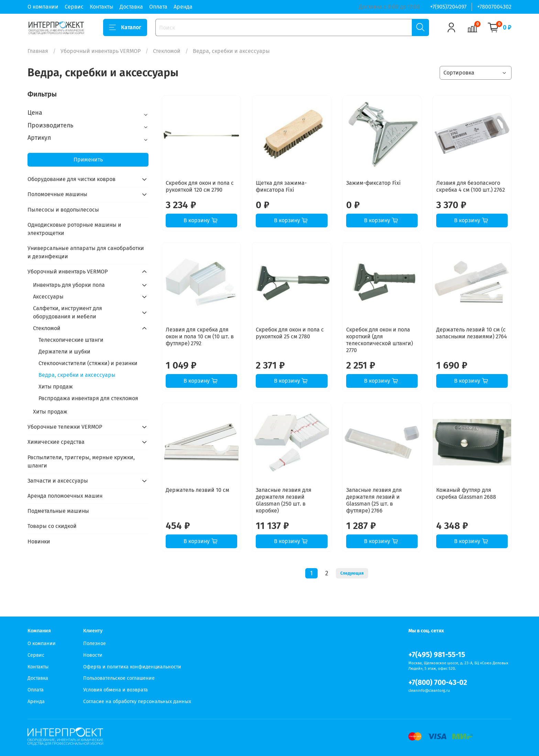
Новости (93, 655)
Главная (38, 51)
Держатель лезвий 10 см (197, 490)
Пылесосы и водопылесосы (63, 210)
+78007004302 (494, 7)
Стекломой (167, 51)
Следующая (352, 573)
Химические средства (56, 442)
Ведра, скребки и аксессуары (77, 375)
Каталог (125, 27)
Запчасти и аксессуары (58, 481)
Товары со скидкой (52, 526)
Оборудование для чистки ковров (71, 179)
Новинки (39, 541)
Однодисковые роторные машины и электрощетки (74, 229)
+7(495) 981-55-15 (437, 655)
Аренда (183, 7)
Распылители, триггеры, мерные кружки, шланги (81, 461)
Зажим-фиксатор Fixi (373, 183)
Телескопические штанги (71, 340)
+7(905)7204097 (448, 7)
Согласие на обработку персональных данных (137, 702)
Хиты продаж (56, 387)
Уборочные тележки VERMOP (65, 427)
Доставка (131, 7)
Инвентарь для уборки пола (69, 285)
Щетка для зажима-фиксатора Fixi (281, 186)
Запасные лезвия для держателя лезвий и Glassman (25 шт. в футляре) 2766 (374, 500)
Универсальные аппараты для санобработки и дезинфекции (86, 252)
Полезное (95, 644)
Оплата (158, 7)
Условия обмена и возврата (115, 690)
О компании (43, 7)
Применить (88, 160)
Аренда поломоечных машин (65, 496)
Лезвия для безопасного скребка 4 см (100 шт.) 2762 (471, 186)
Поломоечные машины (57, 194)
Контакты (102, 7)
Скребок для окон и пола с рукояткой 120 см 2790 (200, 186)
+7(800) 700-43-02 (438, 683)
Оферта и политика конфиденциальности (132, 667)
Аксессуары (48, 297)
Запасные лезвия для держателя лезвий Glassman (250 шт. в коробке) (284, 500)
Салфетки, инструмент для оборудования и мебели (68, 312)
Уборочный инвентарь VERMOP (101, 51)
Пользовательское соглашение (119, 678)
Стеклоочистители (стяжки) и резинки (88, 363)
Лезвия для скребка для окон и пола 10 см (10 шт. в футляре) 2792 (200, 336)
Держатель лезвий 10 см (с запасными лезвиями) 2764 (472, 333)
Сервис (74, 7)
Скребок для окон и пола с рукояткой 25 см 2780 (290, 333)
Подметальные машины (58, 511)
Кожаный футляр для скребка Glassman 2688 (466, 493)
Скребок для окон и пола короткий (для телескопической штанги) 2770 (379, 340)
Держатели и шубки (64, 352)
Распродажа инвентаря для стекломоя (88, 398)
